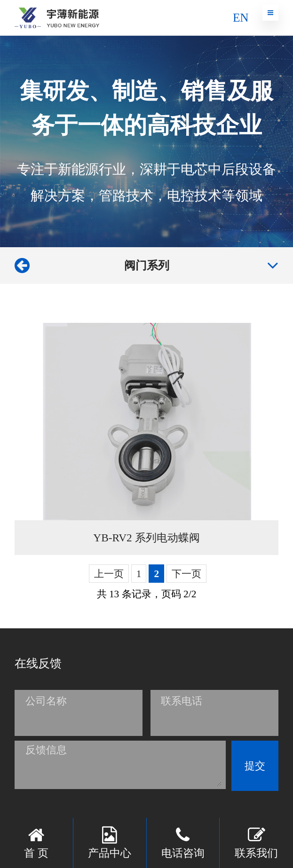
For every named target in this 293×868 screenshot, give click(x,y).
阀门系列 (147, 265)
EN (241, 17)
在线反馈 (38, 663)
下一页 (186, 574)
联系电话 (182, 701)
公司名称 (46, 701)
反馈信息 (46, 750)
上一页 (109, 574)
